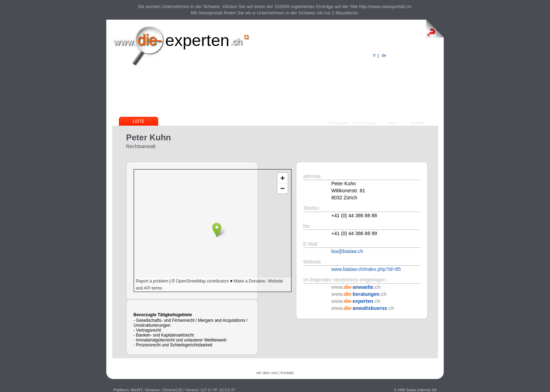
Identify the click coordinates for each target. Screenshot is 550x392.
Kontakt (417, 123)
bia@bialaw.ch (347, 251)
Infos (391, 123)
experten (197, 40)
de (384, 55)
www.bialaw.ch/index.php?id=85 (366, 269)
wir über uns (267, 373)
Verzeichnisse (365, 123)
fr (374, 55)
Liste (138, 121)
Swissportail (339, 123)
